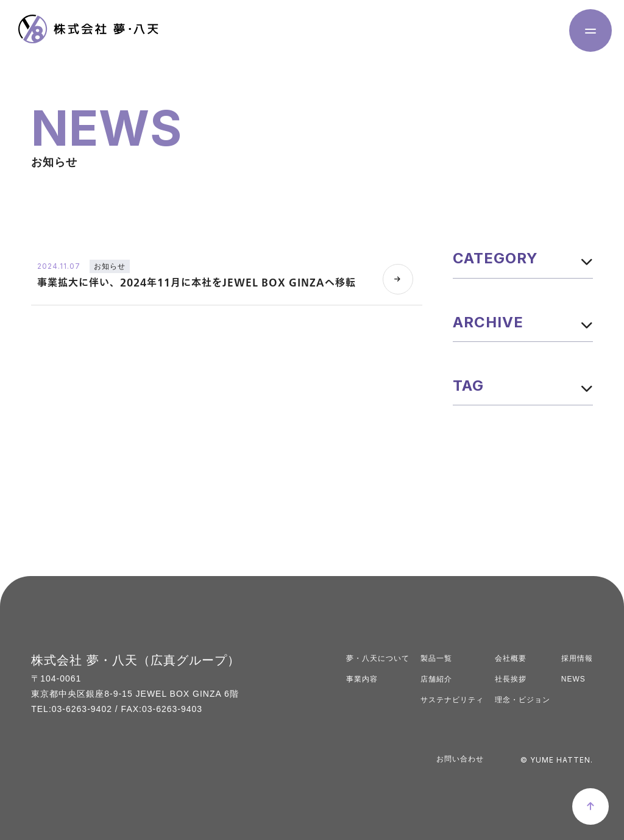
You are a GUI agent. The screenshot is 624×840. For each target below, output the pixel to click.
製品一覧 (436, 658)
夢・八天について (378, 658)
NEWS (573, 679)
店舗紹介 (436, 679)
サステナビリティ (452, 700)
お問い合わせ (460, 759)
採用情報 (577, 658)
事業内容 (362, 679)
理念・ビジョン (523, 700)
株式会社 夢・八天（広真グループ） (136, 660)
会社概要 (511, 658)
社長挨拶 (511, 679)
